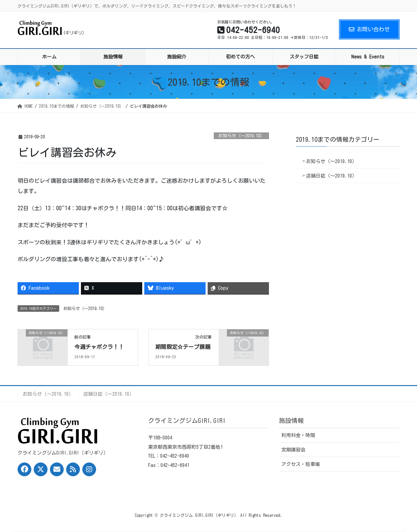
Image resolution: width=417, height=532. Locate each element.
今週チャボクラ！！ (99, 347)
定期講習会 (293, 450)
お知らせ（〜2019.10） (241, 136)
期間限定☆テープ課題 (183, 347)
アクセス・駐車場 (301, 464)
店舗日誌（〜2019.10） (331, 176)
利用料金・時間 (298, 435)
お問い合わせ (369, 29)
